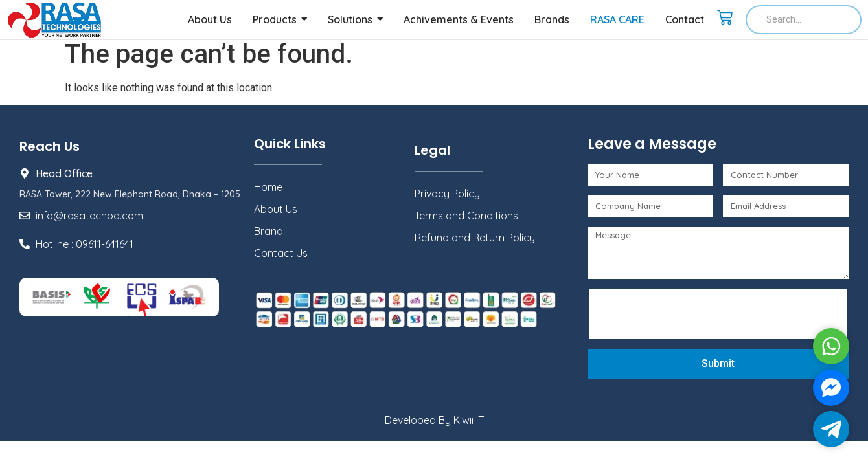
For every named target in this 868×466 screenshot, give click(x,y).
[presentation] (692, 314)
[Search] (804, 20)
